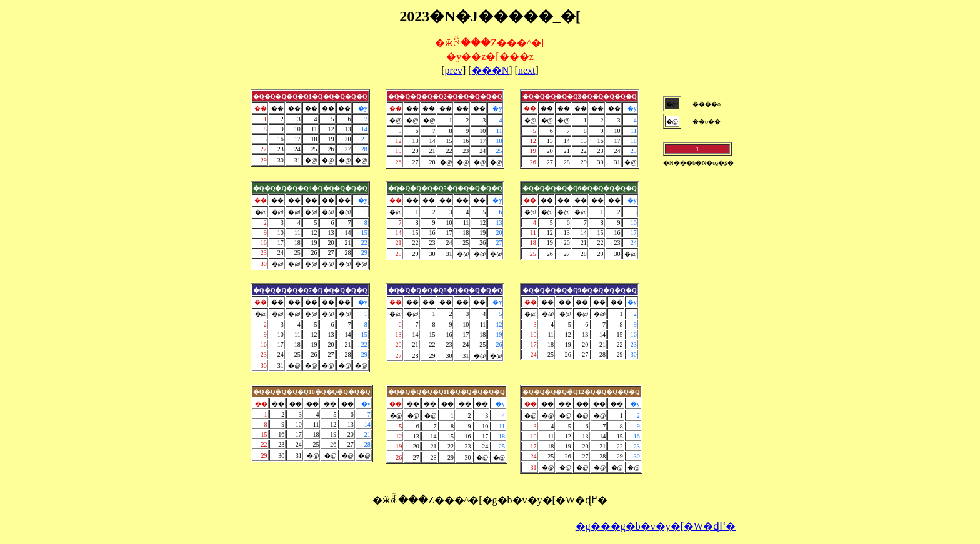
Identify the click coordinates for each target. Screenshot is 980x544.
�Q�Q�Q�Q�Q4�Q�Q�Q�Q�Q (310, 188)
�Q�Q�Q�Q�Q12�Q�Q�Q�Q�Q (581, 392)
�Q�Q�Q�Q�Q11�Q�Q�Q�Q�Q (447, 392)
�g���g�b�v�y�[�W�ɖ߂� (656, 526)
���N (491, 70)
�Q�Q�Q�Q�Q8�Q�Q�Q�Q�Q (445, 290)
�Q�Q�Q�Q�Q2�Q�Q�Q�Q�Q (445, 96)
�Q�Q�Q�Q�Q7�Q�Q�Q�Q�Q (310, 290)
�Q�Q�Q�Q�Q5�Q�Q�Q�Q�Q (445, 188)
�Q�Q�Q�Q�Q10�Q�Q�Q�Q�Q (312, 392)
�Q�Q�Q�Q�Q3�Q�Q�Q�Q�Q (580, 96)
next (527, 70)
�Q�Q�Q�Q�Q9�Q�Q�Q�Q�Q (580, 290)
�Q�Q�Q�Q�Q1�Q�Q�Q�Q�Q (310, 96)
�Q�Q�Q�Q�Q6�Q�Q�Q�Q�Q (580, 188)
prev (454, 70)
